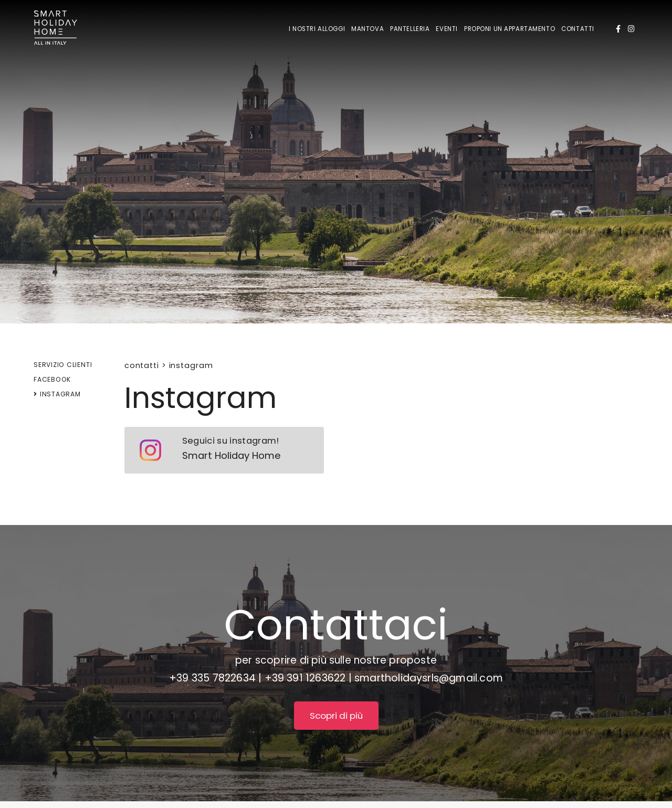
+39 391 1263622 (305, 678)
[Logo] (56, 29)
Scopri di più (336, 716)
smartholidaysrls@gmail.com (429, 678)
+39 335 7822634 (212, 678)
